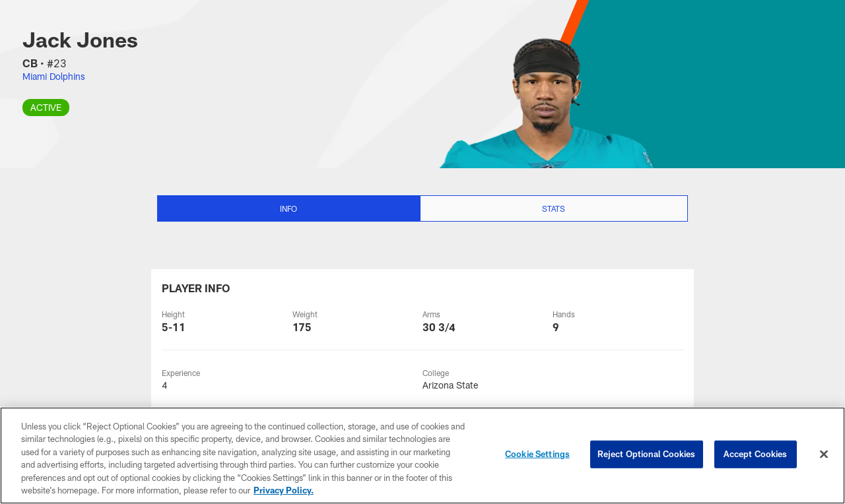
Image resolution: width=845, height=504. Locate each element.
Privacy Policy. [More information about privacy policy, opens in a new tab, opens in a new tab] (284, 490)
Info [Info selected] (288, 208)
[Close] (824, 455)
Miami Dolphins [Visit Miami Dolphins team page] (54, 76)
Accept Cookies (756, 454)
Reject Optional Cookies (647, 454)
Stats (554, 208)
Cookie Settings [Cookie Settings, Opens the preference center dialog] (537, 454)
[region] (422, 456)
